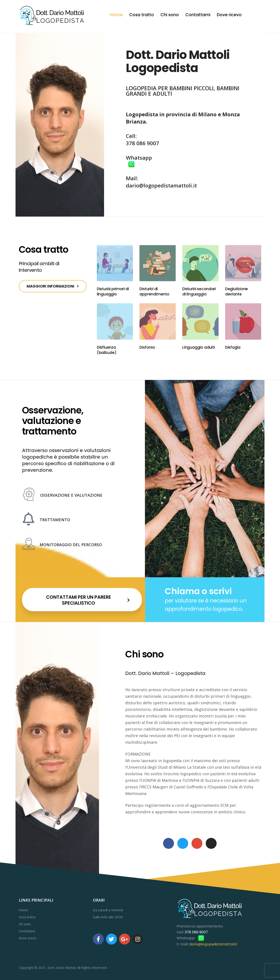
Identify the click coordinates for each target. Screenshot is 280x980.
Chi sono (170, 15)
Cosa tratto (142, 15)
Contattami (198, 15)
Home (116, 15)
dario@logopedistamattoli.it (161, 185)
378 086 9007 (143, 143)
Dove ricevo (229, 15)
